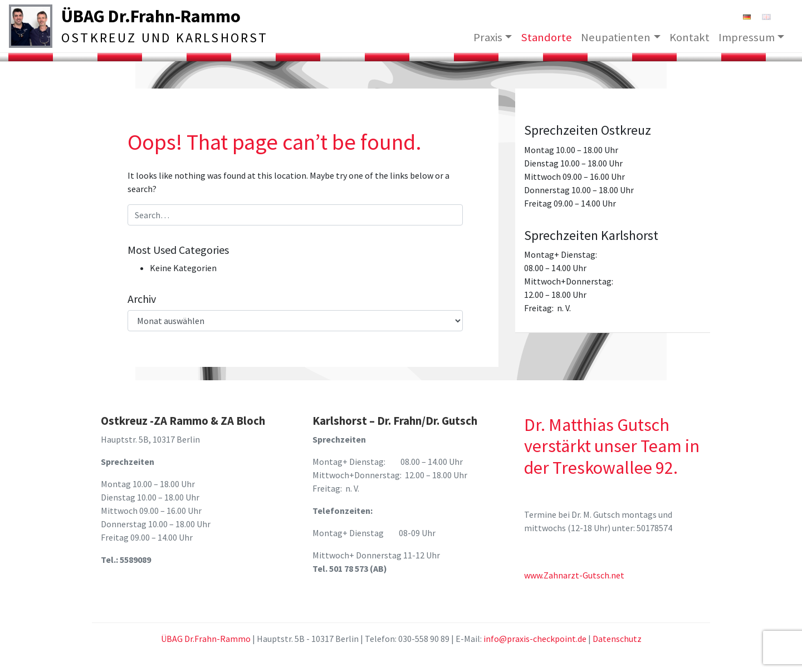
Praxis (488, 37)
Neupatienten (616, 37)
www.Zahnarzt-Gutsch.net (574, 575)
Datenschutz (617, 639)
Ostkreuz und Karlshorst (165, 38)
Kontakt (689, 37)
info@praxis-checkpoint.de (535, 639)
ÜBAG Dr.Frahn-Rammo (151, 16)
